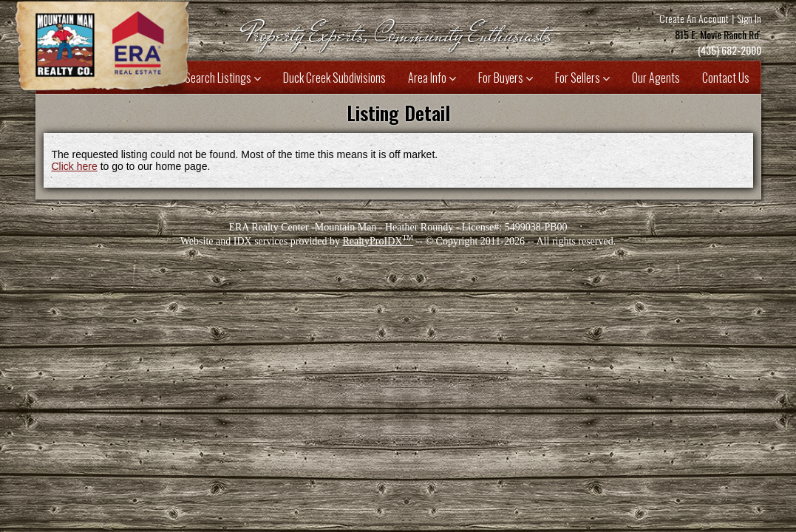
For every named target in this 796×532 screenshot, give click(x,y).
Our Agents (656, 78)
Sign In (749, 18)
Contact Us (726, 78)
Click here (75, 166)
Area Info (432, 78)
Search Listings (223, 78)
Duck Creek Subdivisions (334, 78)
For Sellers (582, 78)
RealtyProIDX (378, 241)
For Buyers (506, 78)
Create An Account (694, 18)
